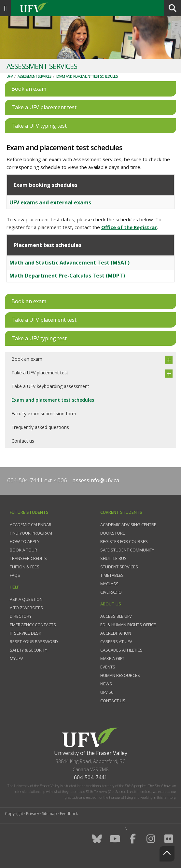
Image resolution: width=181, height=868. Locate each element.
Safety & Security (28, 650)
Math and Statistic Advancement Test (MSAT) (70, 263)
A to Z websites (26, 608)
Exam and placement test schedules (87, 76)
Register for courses (124, 541)
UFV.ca (59, 8)
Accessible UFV (116, 616)
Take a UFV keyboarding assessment (50, 386)
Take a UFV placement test (40, 373)
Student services (119, 567)
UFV (10, 76)
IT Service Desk (26, 633)
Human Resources (120, 675)
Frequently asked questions (40, 427)
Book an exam (27, 359)
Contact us (23, 441)
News (106, 684)
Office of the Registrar (129, 227)
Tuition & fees (25, 567)
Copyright (14, 814)
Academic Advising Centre (128, 525)
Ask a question (26, 599)
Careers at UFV (116, 641)
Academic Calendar (31, 525)
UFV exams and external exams (50, 202)
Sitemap (49, 814)
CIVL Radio (111, 592)
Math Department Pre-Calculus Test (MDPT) (67, 276)
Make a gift (112, 658)
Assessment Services (35, 76)
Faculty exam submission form (44, 414)
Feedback (69, 814)
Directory (21, 616)
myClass (109, 584)
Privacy (33, 814)
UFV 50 (107, 692)
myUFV (16, 658)
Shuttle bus (113, 558)
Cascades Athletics (121, 650)
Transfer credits (28, 558)
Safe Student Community (127, 550)
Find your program (31, 533)
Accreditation (116, 633)
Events (108, 667)
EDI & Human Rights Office (128, 625)
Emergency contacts (33, 625)
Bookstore (113, 533)
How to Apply (25, 541)
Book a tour (23, 550)
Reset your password (34, 641)
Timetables (112, 575)
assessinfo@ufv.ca (96, 480)
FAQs (15, 575)
